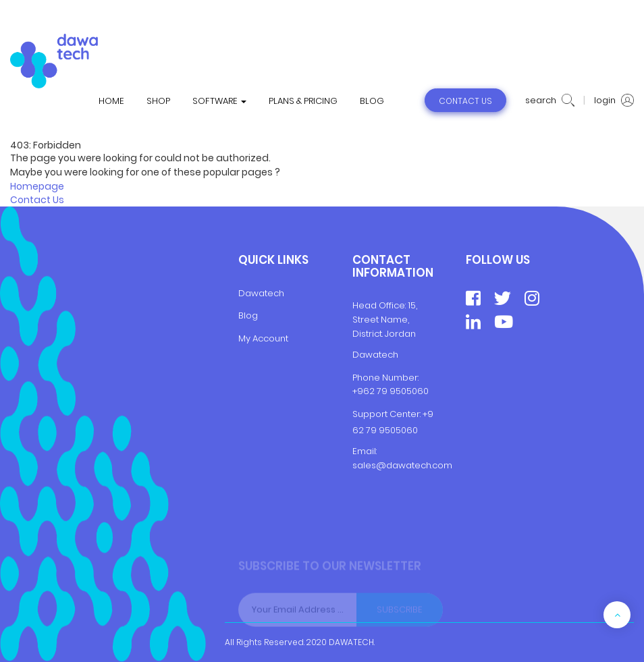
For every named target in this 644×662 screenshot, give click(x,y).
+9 (428, 414)
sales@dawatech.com (402, 465)
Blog (248, 315)
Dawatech (261, 293)
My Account (263, 338)
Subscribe (400, 612)
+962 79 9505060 (391, 391)
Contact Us (37, 200)
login (614, 101)
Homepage (37, 186)
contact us (465, 101)
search (550, 101)
